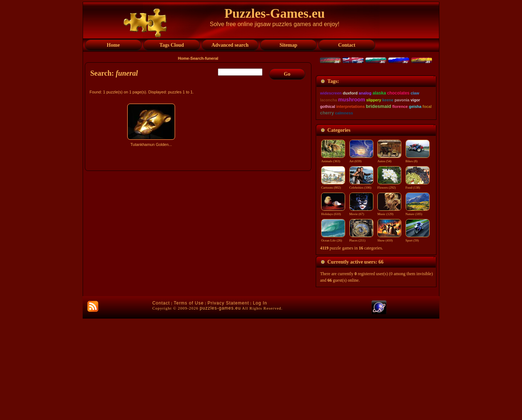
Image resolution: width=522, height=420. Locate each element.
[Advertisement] (199, 213)
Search (197, 58)
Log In (260, 404)
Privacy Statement (228, 404)
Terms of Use (189, 404)
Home (184, 58)
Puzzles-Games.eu (275, 13)
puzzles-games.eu (220, 409)
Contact (161, 404)
